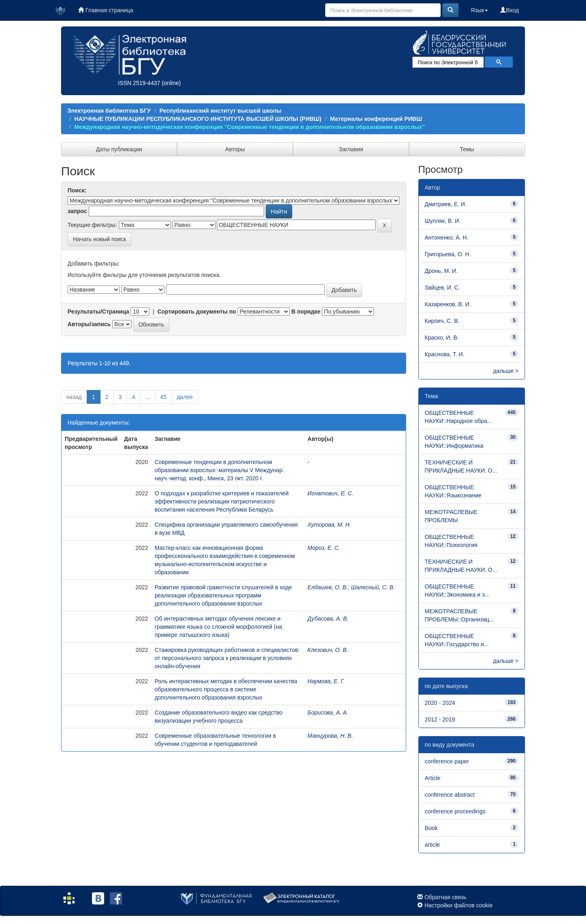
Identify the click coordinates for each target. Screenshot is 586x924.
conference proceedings (455, 811)
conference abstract (450, 795)
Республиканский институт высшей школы (221, 111)
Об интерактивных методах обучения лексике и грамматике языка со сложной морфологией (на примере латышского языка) (218, 627)
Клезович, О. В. (328, 650)
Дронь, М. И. (441, 271)
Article (433, 778)
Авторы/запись (89, 324)
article (432, 845)
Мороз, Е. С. (324, 548)
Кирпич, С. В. (442, 321)
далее (185, 397)
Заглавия (351, 149)
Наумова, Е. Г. (326, 681)
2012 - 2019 (440, 719)
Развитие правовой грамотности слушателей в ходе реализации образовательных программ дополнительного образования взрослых (223, 595)
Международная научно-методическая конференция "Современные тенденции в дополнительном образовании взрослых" (250, 127)
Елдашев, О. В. (328, 587)
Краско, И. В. (442, 338)
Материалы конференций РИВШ (376, 119)
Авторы (235, 149)
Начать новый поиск (99, 239)
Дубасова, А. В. (328, 619)
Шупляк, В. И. (443, 221)
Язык (480, 10)
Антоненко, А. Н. (447, 238)
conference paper (447, 761)
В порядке (306, 312)
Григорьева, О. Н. (448, 254)
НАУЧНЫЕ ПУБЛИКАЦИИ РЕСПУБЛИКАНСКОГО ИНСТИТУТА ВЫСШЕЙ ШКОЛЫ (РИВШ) (198, 119)
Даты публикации (119, 149)
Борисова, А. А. (328, 713)
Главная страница (106, 10)
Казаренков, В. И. (448, 304)
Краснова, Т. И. (445, 354)
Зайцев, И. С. (443, 288)
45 (164, 397)
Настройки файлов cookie (459, 905)
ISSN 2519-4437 (139, 83)
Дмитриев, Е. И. (446, 204)
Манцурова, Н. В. (330, 736)
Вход (509, 10)
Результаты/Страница (98, 312)
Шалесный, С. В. (373, 587)
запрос (77, 211)
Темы (467, 149)
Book (431, 828)
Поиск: (77, 190)
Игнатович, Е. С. (331, 493)
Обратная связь (445, 897)
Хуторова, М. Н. (329, 525)
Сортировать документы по (197, 312)
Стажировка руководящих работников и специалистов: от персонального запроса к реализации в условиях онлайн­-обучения (227, 658)
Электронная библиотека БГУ (109, 111)
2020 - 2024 (440, 703)
